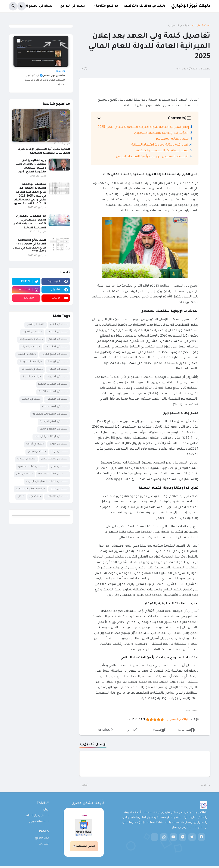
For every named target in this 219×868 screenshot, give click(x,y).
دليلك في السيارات (32, 369)
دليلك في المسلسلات (55, 407)
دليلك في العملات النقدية (53, 392)
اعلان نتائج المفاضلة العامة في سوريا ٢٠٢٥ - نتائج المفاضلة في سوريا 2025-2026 (29, 246)
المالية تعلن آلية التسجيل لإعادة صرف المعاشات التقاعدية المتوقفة (44, 151)
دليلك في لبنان (24, 474)
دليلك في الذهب (27, 354)
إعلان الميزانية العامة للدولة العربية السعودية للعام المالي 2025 (143, 127)
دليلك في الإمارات (58, 332)
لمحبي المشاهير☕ (84, 846)
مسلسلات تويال (39, 822)
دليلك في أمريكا (59, 444)
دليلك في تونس (37, 452)
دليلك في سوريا (26, 459)
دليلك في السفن (58, 369)
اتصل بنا (44, 844)
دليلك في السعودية (179, 26)
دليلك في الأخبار (59, 324)
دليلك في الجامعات (57, 347)
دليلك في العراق (32, 377)
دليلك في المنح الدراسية (54, 422)
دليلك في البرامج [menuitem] (73, 6)
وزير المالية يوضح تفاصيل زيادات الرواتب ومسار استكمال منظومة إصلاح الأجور (31, 166)
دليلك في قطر (59, 467)
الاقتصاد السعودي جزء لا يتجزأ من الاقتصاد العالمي (152, 157)
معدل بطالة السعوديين (172, 139)
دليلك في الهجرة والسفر (54, 429)
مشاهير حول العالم (38, 816)
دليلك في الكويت (31, 399)
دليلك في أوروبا (35, 444)
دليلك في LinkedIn (57, 497)
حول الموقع (42, 838)
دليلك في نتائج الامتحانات (30, 489)
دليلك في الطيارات (57, 377)
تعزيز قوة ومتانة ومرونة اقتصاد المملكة (160, 145)
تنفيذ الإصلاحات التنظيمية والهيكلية (162, 151)
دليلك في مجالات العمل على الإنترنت (47, 482)
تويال (46, 810)
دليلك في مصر (59, 489)
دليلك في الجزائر (31, 347)
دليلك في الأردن (36, 324)
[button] (22, 6)
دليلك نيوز (35, 497)
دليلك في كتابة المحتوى (32, 467)
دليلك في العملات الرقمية (53, 384)
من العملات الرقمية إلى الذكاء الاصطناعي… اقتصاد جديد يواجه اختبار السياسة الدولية (30, 222)
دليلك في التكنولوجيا (31, 339)
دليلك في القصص (57, 399)
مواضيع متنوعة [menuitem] (107, 6)
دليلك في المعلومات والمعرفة (50, 414)
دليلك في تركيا (60, 452)
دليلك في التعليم (58, 339)
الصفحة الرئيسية (201, 26)
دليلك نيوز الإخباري (191, 6)
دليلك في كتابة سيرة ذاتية (53, 474)
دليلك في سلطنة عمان (54, 459)
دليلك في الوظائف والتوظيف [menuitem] (145, 6)
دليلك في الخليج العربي (55, 354)
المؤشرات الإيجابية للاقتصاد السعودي (161, 133)
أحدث (204, 785)
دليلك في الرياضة (58, 362)
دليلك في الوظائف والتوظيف (51, 437)
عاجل (21, 497)
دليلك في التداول (32, 332)
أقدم (85, 785)
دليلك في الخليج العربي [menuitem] (36, 6)
